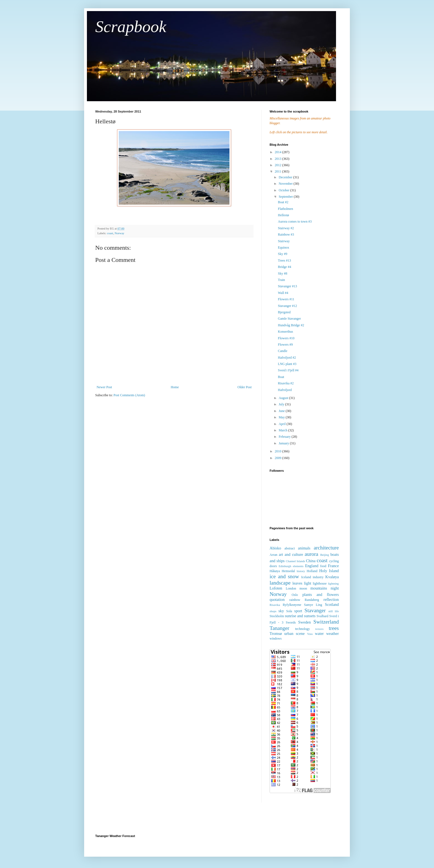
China (311, 561)
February (285, 437)
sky (281, 611)
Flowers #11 (286, 299)
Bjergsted (284, 312)
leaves (297, 583)
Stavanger (315, 610)
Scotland (332, 604)
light (308, 583)
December (286, 177)
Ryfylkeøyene (292, 605)
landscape (280, 583)
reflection (331, 599)
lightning (333, 583)
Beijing (325, 555)
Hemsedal (288, 571)
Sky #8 (283, 273)
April (283, 424)
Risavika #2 (286, 383)
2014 (279, 152)
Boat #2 (283, 202)
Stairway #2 (286, 228)
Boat (281, 377)
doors (273, 566)
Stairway (284, 241)
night (335, 588)
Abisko (275, 548)
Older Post (245, 387)
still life (334, 611)
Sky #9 (283, 254)
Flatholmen (286, 209)
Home (175, 387)
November (286, 184)
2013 (279, 159)
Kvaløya (332, 577)
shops (273, 611)
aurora (312, 554)
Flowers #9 (285, 345)
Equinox (284, 247)
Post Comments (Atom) (129, 395)
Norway (119, 233)
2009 (279, 458)
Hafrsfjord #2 (287, 358)
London (291, 588)
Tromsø (276, 634)
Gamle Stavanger (289, 319)
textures (319, 629)
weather (332, 634)
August (284, 398)
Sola (289, 611)
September (286, 197)
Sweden (304, 622)
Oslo (295, 595)
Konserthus (286, 332)
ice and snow (284, 576)
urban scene (294, 634)
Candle (283, 351)
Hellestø (283, 215)
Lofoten (276, 588)
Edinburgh (285, 566)
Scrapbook (131, 27)
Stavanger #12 (287, 306)
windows (276, 638)
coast (110, 233)
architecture (326, 548)
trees (334, 628)
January (284, 443)
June (282, 411)
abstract (290, 548)
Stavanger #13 (287, 286)
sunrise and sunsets (300, 616)
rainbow (295, 600)
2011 (279, 171)
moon (303, 588)
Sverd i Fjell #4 (288, 370)
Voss (310, 634)
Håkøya (275, 571)
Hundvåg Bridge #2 (291, 325)
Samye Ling (313, 605)
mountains (319, 588)
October (285, 190)
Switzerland (326, 622)
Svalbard (323, 616)
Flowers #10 (286, 338)
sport (298, 611)
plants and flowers (321, 595)
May (282, 417)
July (282, 404)
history (301, 571)
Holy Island (329, 571)
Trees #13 (284, 260)
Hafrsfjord (285, 390)
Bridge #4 (285, 267)
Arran (273, 555)
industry (318, 577)
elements (298, 566)
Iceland (306, 577)
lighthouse (320, 583)
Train (281, 280)
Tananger (279, 628)
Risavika (275, 605)
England (312, 566)
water (319, 634)
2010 (279, 451)
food (323, 566)
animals (304, 548)
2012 (279, 165)
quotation (277, 599)
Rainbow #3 (286, 234)
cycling (334, 561)
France (333, 566)
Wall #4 (283, 293)
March (283, 430)
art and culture (291, 554)
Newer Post (104, 387)
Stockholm (277, 616)
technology (302, 629)
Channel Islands (296, 561)
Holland (312, 571)
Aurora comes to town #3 (295, 221)
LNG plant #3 (287, 364)
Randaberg (312, 600)
